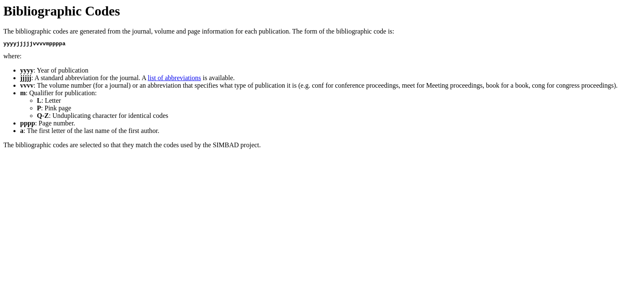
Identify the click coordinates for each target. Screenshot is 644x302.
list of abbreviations (174, 79)
